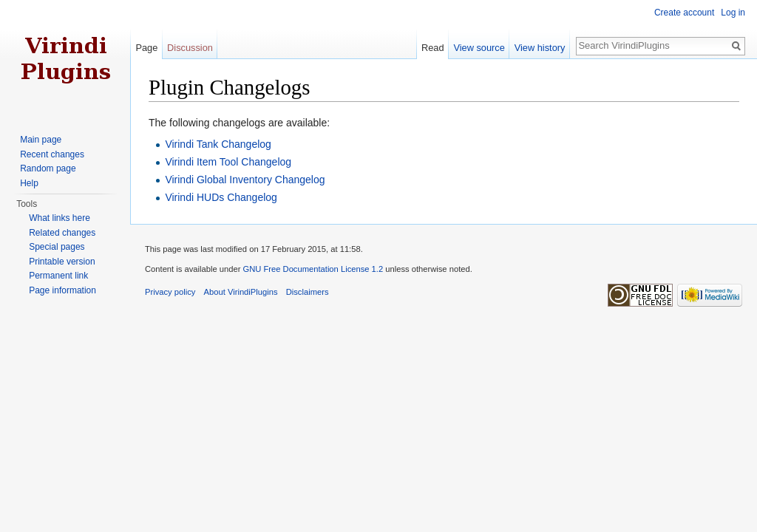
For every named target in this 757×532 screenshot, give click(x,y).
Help (29, 183)
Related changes (62, 233)
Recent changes (52, 154)
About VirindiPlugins (241, 292)
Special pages (57, 247)
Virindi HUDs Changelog (221, 197)
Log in (733, 13)
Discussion (190, 48)
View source (479, 48)
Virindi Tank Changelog (218, 144)
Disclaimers (308, 292)
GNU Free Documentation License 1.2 (313, 269)
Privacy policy (170, 292)
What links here (60, 218)
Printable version (62, 262)
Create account (684, 13)
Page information (62, 290)
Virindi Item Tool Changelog (228, 162)
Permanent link (58, 276)
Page (146, 48)
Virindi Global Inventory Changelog (245, 180)
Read (433, 48)
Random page (48, 168)
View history (540, 48)
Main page (41, 140)
